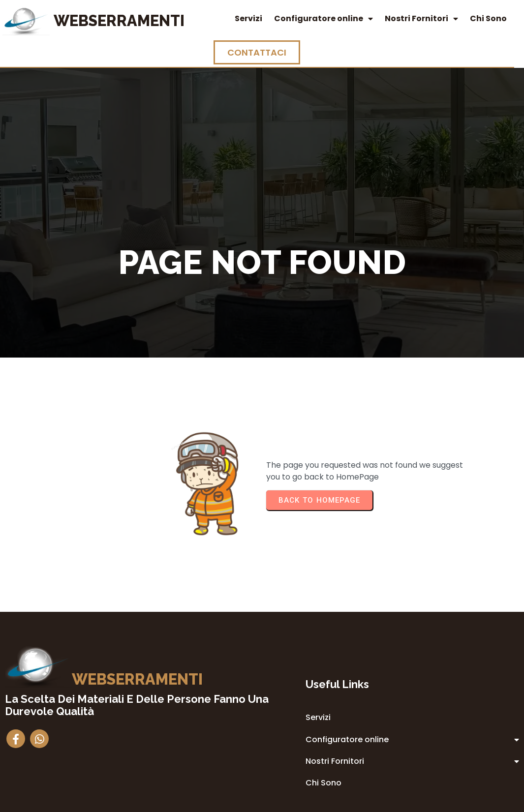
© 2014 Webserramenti (262, 803)
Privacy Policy (322, 723)
